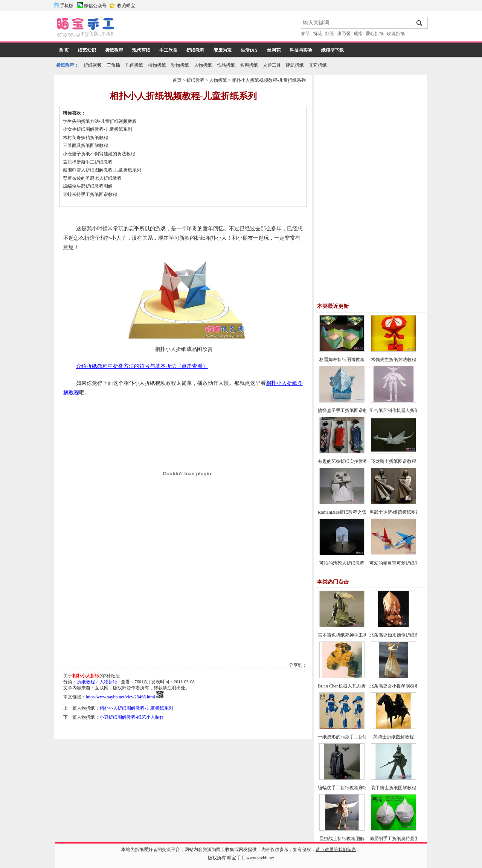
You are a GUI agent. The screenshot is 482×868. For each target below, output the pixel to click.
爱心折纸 (375, 34)
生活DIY (249, 50)
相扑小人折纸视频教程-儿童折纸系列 (269, 80)
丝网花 (274, 50)
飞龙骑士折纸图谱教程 (394, 461)
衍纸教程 (195, 50)
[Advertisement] (208, 28)
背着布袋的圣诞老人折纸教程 (92, 178)
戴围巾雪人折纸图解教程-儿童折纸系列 (102, 170)
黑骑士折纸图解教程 (394, 737)
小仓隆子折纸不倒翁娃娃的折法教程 (99, 154)
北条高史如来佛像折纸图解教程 (401, 635)
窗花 (317, 34)
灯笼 (329, 34)
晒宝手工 (236, 858)
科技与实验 (301, 50)
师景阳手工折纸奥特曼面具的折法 (403, 839)
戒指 (358, 34)
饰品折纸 (226, 65)
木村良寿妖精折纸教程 (85, 138)
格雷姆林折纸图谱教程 (342, 360)
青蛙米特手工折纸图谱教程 (90, 194)
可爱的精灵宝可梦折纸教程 (397, 563)
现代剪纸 (141, 50)
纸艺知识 (87, 50)
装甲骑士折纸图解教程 (394, 788)
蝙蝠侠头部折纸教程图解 (88, 186)
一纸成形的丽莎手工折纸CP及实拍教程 (357, 737)
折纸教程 (114, 50)
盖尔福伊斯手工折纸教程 (88, 162)
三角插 (113, 65)
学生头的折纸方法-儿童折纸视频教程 (100, 121)
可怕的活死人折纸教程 (342, 563)
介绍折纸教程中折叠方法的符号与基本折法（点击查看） (142, 366)
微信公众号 (95, 6)
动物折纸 (180, 65)
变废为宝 (223, 50)
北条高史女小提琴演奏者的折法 (401, 686)
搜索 (420, 23)
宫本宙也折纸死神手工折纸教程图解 (354, 635)
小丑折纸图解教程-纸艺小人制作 (132, 717)
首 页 (64, 50)
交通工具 (272, 65)
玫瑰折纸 (396, 34)
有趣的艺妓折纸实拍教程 (343, 461)
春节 (305, 34)
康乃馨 (344, 34)
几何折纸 (134, 65)
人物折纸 (203, 65)
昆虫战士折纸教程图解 (342, 839)
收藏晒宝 (126, 6)
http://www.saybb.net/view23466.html (120, 697)
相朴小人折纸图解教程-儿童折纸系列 (136, 708)
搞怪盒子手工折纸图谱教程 (345, 410)
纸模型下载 (333, 50)
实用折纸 (249, 65)
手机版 (67, 6)
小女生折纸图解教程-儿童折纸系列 (98, 129)
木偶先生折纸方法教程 (394, 360)
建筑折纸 (295, 65)
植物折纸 (157, 65)
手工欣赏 (168, 50)
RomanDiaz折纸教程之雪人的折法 (351, 512)
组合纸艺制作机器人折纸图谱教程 (403, 410)
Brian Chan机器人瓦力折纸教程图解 (353, 686)
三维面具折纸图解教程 (85, 145)
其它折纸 (318, 65)
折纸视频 (93, 65)
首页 (177, 80)
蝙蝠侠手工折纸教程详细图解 (347, 788)
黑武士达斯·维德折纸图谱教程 (399, 512)
